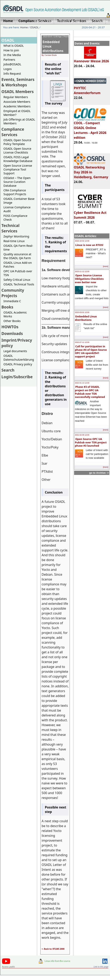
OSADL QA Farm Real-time (18, 248)
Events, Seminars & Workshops (18, 82)
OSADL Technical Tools (19, 284)
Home (39, 21)
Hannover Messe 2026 (91, 59)
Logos (8, 69)
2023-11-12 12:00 (82, 271)
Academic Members (17, 106)
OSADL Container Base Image (19, 201)
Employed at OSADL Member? (17, 113)
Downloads (12, 333)
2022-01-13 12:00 (82, 383)
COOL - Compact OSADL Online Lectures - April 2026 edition (90, 128)
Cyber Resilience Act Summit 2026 (90, 213)
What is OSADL (14, 46)
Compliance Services (13, 132)
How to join (11, 50)
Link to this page (101, 967)
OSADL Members (18, 92)
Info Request (12, 74)
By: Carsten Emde (49, 55)
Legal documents (15, 351)
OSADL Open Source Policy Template (17, 142)
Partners (9, 60)
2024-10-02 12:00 (82, 241)
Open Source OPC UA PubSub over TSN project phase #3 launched (91, 442)
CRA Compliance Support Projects (15, 192)
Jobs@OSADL (12, 64)
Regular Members (16, 97)
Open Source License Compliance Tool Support (18, 169)
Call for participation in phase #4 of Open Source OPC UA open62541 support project (91, 351)
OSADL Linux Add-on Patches (18, 265)
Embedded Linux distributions (86, 318)
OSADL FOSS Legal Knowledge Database (18, 159)
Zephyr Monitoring (16, 236)
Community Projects (13, 293)
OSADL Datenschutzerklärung (19, 358)
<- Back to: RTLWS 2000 (53, 949)
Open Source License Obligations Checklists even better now (89, 279)
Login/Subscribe (96, 21)
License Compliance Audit (17, 209)
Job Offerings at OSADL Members (19, 121)
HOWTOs (10, 327)
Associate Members (17, 102)
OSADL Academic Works (15, 314)
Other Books (12, 321)
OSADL (35, 27)
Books (7, 307)
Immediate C (12, 301)
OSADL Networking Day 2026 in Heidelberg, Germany (91, 170)
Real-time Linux (14, 241)
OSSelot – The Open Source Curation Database (17, 182)
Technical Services (10, 228)
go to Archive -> (99, 473)
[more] (106, 266)
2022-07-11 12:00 (82, 342)
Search (8, 370)
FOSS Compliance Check (15, 218)
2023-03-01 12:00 (82, 312)
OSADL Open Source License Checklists (17, 150)
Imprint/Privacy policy (63, 21)
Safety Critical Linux (17, 280)
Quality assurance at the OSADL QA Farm (17, 256)
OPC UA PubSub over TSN (18, 273)
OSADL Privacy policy (18, 364)
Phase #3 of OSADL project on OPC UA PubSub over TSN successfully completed (90, 392)
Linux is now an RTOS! (89, 245)
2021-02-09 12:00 (82, 435)
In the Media (12, 55)
